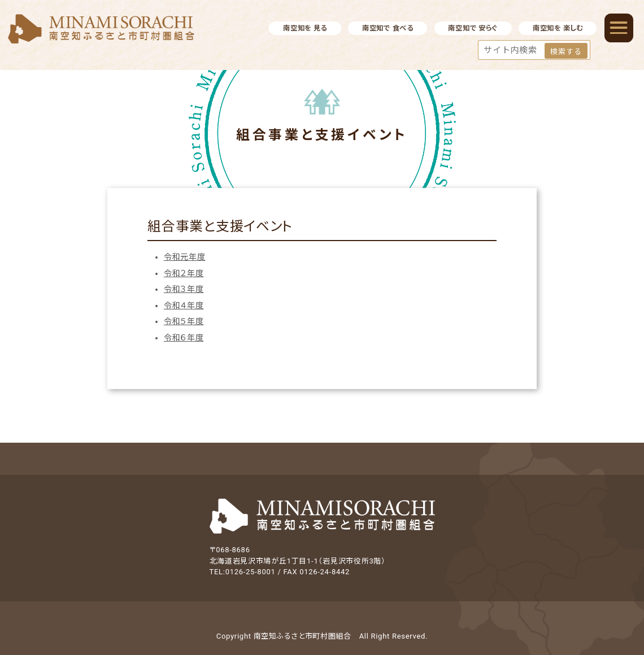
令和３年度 (184, 289)
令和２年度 (184, 273)
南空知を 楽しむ (558, 28)
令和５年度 (184, 321)
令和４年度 (184, 305)
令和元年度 (185, 257)
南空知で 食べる (388, 28)
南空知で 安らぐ (473, 28)
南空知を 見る (305, 28)
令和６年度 (184, 338)
